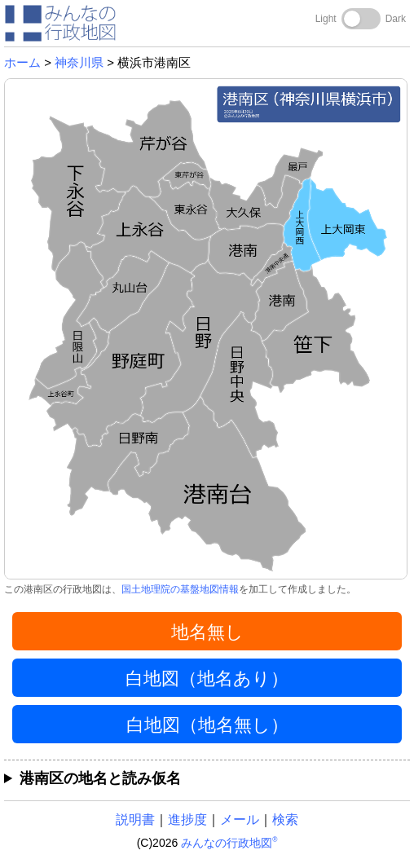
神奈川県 (79, 62)
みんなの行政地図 (229, 843)
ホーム (22, 62)
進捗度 (187, 820)
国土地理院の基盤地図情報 (180, 589)
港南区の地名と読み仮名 (100, 778)
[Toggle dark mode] (361, 19)
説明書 (135, 820)
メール (240, 820)
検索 (285, 820)
